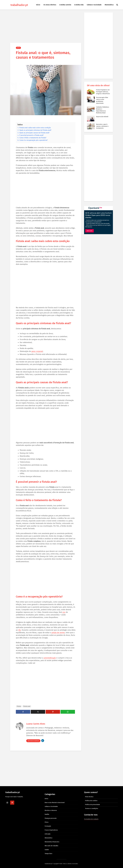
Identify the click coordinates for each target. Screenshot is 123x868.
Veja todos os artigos (33, 741)
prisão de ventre (58, 633)
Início (38, 5)
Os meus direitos (50, 5)
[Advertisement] (46, 27)
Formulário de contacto (91, 819)
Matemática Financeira (52, 842)
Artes (46, 799)
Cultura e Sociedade (94, 5)
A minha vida (79, 5)
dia (20, 630)
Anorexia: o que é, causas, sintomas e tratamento (102, 126)
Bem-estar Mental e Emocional (55, 803)
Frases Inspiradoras (51, 830)
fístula (19, 706)
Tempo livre (48, 854)
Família (47, 814)
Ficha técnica (89, 797)
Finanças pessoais (51, 818)
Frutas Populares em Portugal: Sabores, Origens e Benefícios (103, 92)
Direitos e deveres (51, 810)
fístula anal (27, 706)
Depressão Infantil (102, 117)
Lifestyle (48, 834)
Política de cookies (91, 801)
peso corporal (37, 351)
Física (47, 822)
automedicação (50, 658)
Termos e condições (92, 809)
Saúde (18, 48)
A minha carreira (65, 5)
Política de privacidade (92, 805)
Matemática (109, 5)
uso (64, 612)
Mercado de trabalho (51, 846)
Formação (48, 826)
